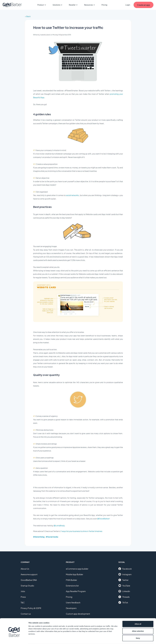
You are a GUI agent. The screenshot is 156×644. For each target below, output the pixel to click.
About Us (25, 569)
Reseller (74, 5)
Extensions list (72, 586)
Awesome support (29, 574)
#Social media (52, 537)
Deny (138, 630)
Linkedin (124, 591)
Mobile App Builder (74, 574)
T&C (23, 603)
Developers (71, 608)
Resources (90, 5)
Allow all (138, 616)
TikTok (123, 602)
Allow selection (138, 623)
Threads (124, 597)
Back (28, 16)
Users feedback (73, 603)
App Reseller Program (76, 591)
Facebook (125, 569)
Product (42, 5)
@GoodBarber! (104, 519)
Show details (114, 640)
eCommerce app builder (77, 569)
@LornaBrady (59, 526)
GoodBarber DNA (29, 580)
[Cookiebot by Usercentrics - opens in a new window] (14, 640)
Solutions (58, 5)
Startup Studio (27, 586)
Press (23, 597)
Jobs (23, 591)
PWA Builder (71, 580)
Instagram (125, 574)
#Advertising (39, 537)
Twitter (123, 580)
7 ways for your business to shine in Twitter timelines (81, 531)
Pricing (104, 5)
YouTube (124, 586)
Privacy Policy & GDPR (31, 608)
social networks (72, 195)
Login (128, 5)
